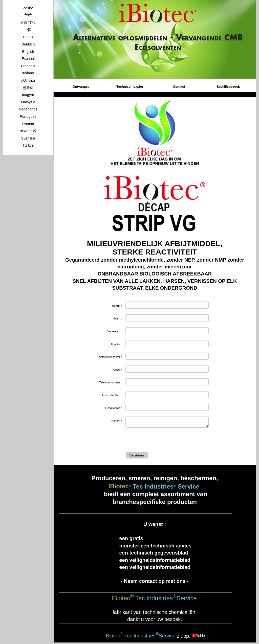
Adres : (117, 370)
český (28, 8)
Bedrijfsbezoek (228, 87)
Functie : (116, 344)
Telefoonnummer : (111, 382)
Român (28, 124)
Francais (28, 66)
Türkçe (28, 145)
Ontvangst (81, 87)
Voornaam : (114, 331)
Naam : (117, 318)
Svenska (28, 138)
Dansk (28, 37)
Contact (179, 87)
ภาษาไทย (28, 22)
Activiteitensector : (110, 357)
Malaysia (28, 102)
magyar (28, 95)
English (28, 52)
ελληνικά (28, 80)
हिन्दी (28, 15)
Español (28, 59)
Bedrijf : (117, 306)
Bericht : (116, 421)
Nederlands (28, 109)
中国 (28, 30)
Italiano (28, 73)
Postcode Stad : (112, 395)
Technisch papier (130, 87)
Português (28, 117)
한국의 (28, 88)
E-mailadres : (114, 408)
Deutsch (28, 44)
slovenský (28, 131)
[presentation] (164, 441)
